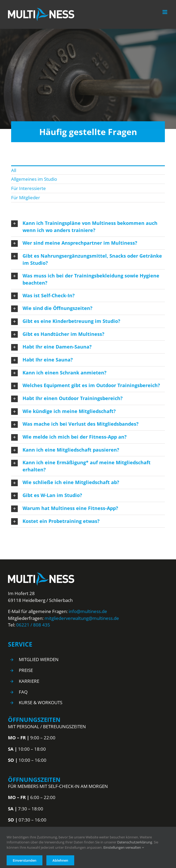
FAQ (23, 692)
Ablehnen (60, 860)
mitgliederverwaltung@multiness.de (82, 618)
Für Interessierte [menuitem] (28, 188)
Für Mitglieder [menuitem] (26, 198)
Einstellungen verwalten (124, 847)
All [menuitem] (14, 170)
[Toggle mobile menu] (165, 12)
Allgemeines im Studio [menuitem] (34, 179)
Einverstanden (25, 860)
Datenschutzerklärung (135, 842)
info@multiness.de (88, 611)
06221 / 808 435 (33, 625)
